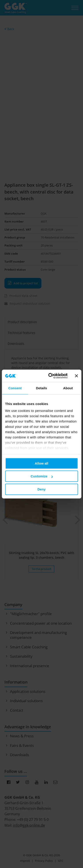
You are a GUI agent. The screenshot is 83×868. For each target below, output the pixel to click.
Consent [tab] (15, 388)
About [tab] (68, 388)
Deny (41, 489)
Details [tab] (42, 388)
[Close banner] (76, 376)
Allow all (41, 463)
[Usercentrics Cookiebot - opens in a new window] (50, 376)
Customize (42, 476)
